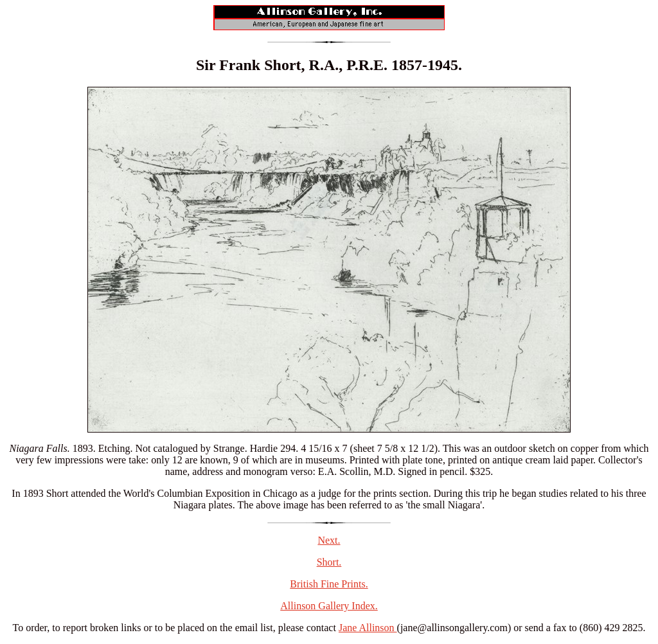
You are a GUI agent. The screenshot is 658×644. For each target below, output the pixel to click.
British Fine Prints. (329, 584)
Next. (329, 540)
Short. (329, 562)
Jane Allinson (368, 628)
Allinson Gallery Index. (329, 606)
